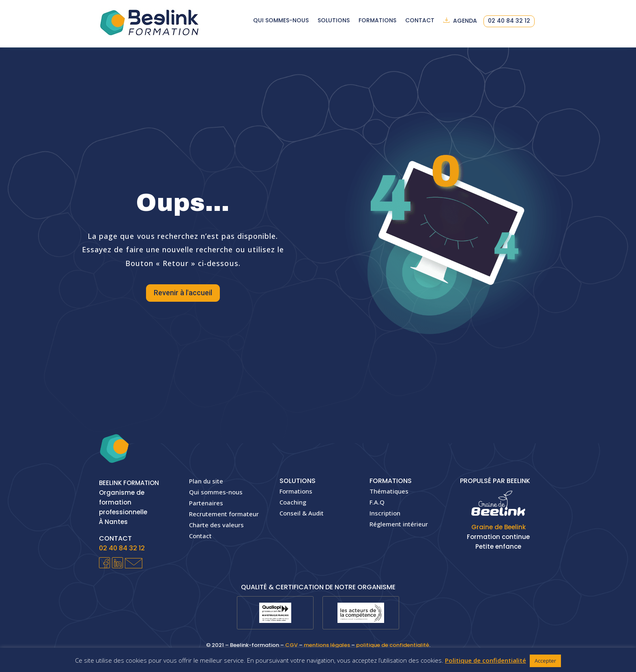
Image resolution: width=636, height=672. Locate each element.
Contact (420, 21)
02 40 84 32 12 (509, 21)
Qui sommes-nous (281, 21)
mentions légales (327, 645)
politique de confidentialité (393, 645)
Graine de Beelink (498, 527)
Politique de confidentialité (486, 660)
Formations (377, 21)
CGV (291, 645)
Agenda (465, 21)
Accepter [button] (545, 661)
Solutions (334, 21)
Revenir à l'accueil (183, 293)
